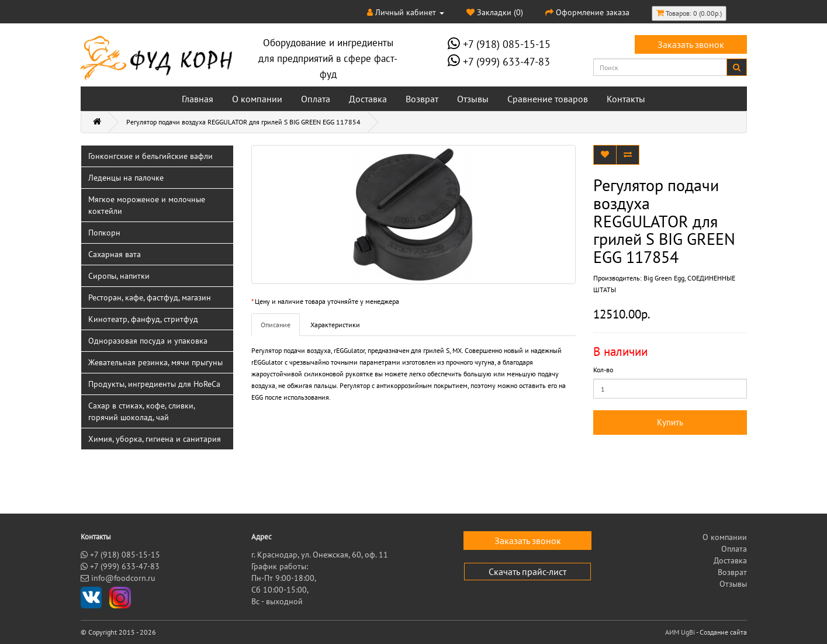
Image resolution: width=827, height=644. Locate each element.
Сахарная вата (115, 254)
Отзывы (473, 99)
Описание (276, 325)
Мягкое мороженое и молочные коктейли (147, 205)
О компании (257, 99)
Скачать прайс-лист (527, 572)
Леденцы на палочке (126, 178)
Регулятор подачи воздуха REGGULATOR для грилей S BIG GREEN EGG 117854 (243, 122)
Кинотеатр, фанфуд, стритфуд (143, 319)
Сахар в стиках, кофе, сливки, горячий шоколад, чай (142, 411)
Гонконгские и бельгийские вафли (150, 156)
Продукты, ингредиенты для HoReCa (154, 384)
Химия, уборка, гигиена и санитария (155, 439)
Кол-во (603, 370)
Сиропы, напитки (119, 276)
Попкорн (104, 233)
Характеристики (335, 325)
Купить (670, 422)
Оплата (316, 99)
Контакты (626, 99)
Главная (198, 99)
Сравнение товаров (548, 99)
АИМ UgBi (680, 632)
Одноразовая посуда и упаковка (148, 341)
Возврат (422, 99)
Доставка (368, 99)
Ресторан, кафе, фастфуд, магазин (150, 297)
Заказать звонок (691, 44)
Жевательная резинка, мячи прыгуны (155, 362)
